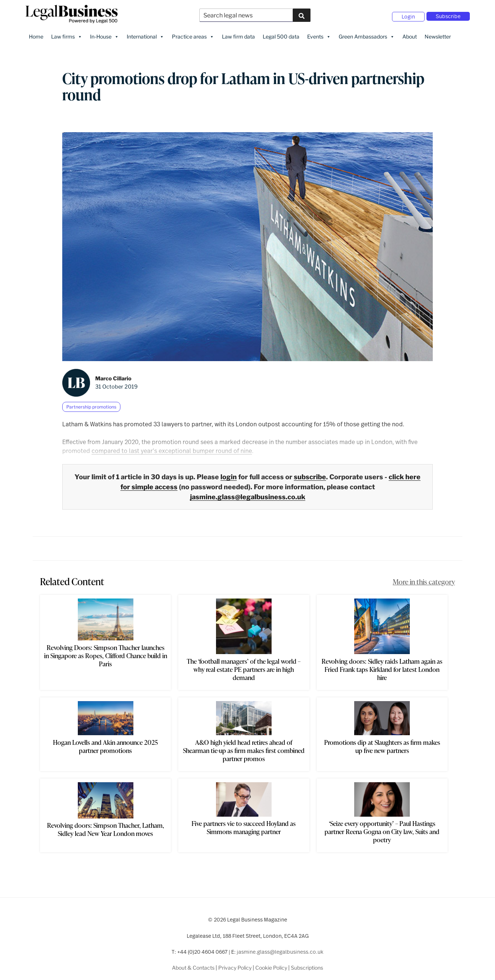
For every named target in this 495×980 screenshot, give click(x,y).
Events (319, 34)
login (229, 474)
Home (36, 34)
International (145, 34)
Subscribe (448, 15)
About (410, 34)
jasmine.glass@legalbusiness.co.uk (248, 494)
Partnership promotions (91, 404)
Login (408, 15)
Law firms (67, 34)
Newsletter (438, 34)
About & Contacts (193, 965)
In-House (104, 34)
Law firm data (238, 34)
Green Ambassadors (367, 34)
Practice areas (193, 34)
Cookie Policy (271, 965)
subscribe (310, 474)
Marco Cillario (113, 376)
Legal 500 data (281, 34)
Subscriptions (307, 965)
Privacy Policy (235, 965)
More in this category (424, 579)
